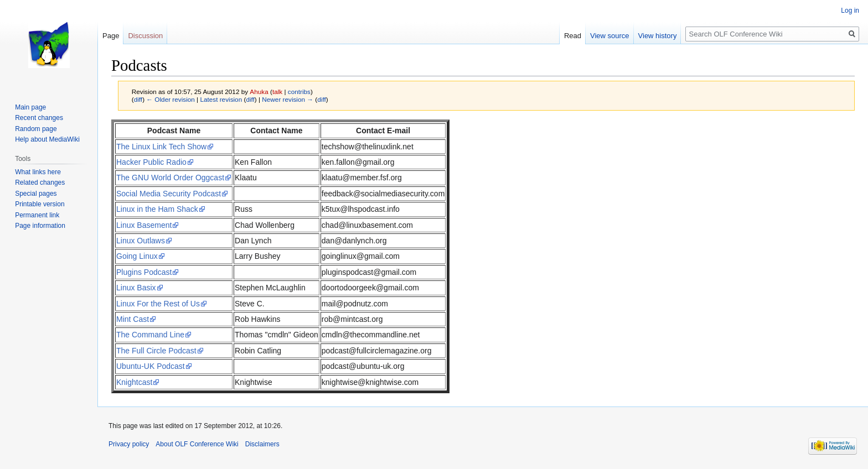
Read (573, 36)
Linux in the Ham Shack (157, 209)
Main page (30, 107)
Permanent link (37, 215)
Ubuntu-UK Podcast (151, 366)
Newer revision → (288, 99)
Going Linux (137, 256)
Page (111, 36)
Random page (36, 129)
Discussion (145, 36)
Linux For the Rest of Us (158, 304)
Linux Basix (136, 288)
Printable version (40, 204)
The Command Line (150, 335)
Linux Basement (144, 225)
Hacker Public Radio (151, 162)
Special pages (36, 194)
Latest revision (221, 99)
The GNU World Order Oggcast (170, 178)
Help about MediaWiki (47, 139)
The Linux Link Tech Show (161, 147)
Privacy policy (129, 444)
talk (277, 92)
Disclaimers (262, 444)
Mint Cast (133, 319)
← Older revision (170, 99)
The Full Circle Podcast (156, 351)
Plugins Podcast (144, 272)
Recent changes (39, 118)
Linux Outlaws (141, 241)
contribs (299, 92)
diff (138, 99)
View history (658, 36)
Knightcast (134, 382)
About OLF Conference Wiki (197, 444)
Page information (40, 226)
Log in (850, 11)
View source (610, 36)
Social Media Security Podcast (169, 194)
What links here (38, 172)
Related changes (40, 183)
